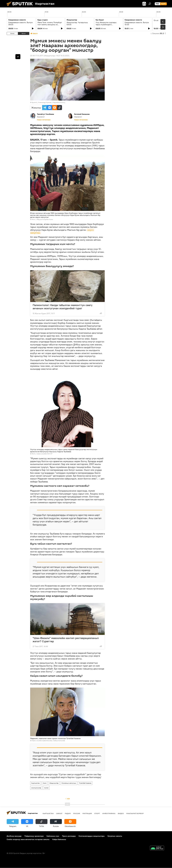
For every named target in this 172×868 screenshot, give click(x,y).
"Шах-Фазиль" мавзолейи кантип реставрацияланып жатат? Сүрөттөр (66, 640)
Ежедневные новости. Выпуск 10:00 (137, 23)
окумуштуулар (36, 788)
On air (156, 20)
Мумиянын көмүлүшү (69, 783)
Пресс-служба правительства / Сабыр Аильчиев (48, 741)
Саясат (59, 813)
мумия (46, 788)
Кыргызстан (36, 783)
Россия (77, 813)
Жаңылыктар (54, 783)
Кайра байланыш (59, 839)
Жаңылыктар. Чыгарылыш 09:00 (77, 23)
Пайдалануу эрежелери (34, 836)
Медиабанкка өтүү (59, 102)
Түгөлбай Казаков (85, 783)
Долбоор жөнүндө (14, 836)
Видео (121, 813)
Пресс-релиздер (69, 836)
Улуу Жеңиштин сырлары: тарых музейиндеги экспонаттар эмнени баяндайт (108, 25)
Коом (45, 783)
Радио (68, 813)
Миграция (87, 813)
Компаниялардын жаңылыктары (92, 836)
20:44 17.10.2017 (37, 56)
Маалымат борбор (135, 813)
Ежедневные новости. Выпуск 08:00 (21, 23)
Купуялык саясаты (115, 836)
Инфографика (109, 813)
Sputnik (34, 102)
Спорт (97, 813)
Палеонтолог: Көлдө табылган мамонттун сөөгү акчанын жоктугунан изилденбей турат (63, 307)
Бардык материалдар (44, 120)
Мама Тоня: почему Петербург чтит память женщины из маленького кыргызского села (50, 25)
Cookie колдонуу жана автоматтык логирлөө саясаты (28, 839)
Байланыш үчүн (53, 836)
